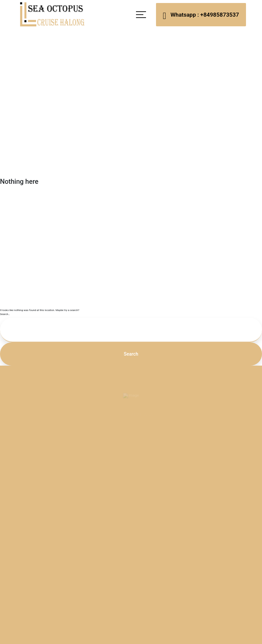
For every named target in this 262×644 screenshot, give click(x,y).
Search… (5, 314)
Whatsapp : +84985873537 (201, 15)
